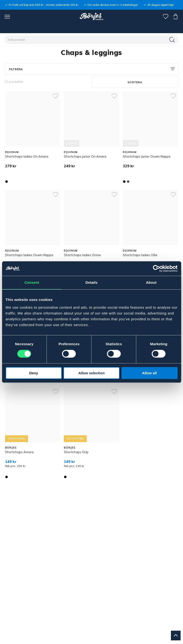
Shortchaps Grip (76, 452)
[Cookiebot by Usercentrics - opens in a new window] (156, 268)
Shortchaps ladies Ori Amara (27, 156)
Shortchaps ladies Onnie (82, 255)
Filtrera (16, 69)
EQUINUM (12, 152)
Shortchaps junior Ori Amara (85, 156)
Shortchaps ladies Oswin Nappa (29, 255)
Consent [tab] (32, 282)
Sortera (135, 82)
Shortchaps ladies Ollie (140, 255)
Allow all (150, 373)
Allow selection (91, 373)
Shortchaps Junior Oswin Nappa (147, 156)
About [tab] (151, 282)
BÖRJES (11, 448)
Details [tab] (92, 282)
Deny (34, 373)
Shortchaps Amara (19, 452)
